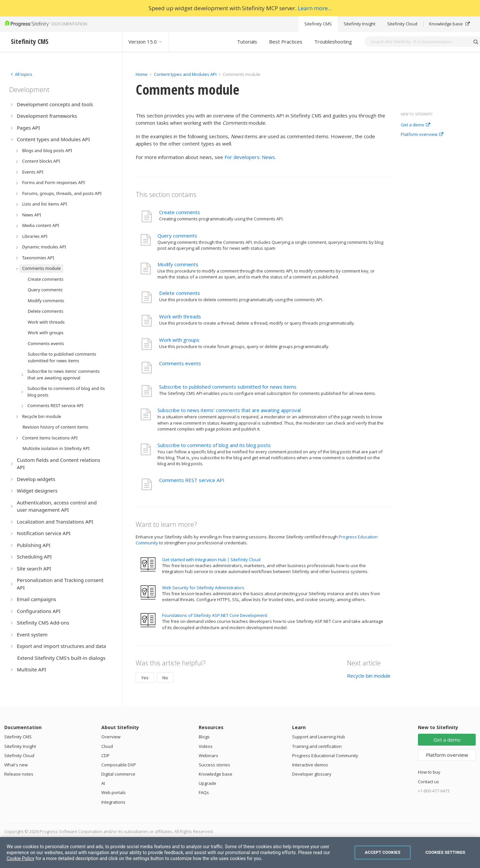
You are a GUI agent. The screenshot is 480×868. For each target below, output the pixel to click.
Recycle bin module (369, 676)
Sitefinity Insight (360, 24)
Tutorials (247, 42)
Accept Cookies (383, 852)
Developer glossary (312, 774)
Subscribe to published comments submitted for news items (228, 387)
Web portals (114, 792)
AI (103, 783)
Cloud (107, 746)
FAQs (204, 792)
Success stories (214, 765)
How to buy (429, 772)
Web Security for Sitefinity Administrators (203, 588)
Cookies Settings (446, 852)
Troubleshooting (333, 42)
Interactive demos (310, 765)
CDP (105, 755)
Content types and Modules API (185, 74)
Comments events (180, 363)
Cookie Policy (20, 858)
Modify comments (178, 264)
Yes (145, 678)
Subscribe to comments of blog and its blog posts (214, 445)
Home (142, 74)
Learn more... (315, 8)
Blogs (204, 737)
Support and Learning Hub (319, 737)
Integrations (113, 802)
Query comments (177, 236)
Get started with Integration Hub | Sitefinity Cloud (211, 560)
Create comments (180, 212)
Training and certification (317, 746)
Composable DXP (119, 765)
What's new (16, 765)
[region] (240, 852)
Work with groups (179, 340)
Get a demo (415, 125)
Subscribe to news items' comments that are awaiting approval (229, 410)
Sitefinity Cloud (402, 24)
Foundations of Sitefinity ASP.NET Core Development (215, 615)
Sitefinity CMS (318, 24)
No (165, 678)
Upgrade (207, 783)
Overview (111, 737)
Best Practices (286, 42)
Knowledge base (449, 24)
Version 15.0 (146, 42)
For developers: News (250, 157)
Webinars (208, 755)
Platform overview (422, 135)
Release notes (19, 774)
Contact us (429, 782)
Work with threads (180, 316)
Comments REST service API (192, 480)
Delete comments (180, 293)
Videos (206, 746)
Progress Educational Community (325, 755)
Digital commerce (118, 774)
